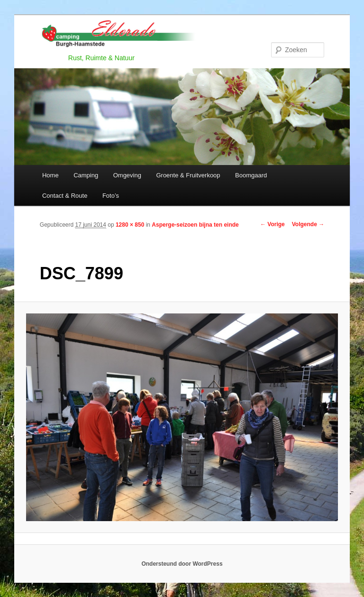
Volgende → (308, 224)
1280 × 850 (130, 225)
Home (50, 175)
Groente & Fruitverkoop (188, 175)
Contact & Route (65, 196)
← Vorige (273, 224)
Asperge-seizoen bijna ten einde (195, 225)
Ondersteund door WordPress (182, 564)
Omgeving (127, 175)
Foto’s (111, 196)
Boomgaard (251, 175)
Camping (86, 175)
